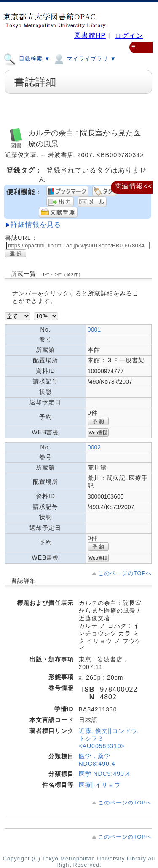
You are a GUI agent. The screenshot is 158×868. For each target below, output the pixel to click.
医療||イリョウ (100, 785)
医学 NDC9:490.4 (104, 774)
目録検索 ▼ (27, 58)
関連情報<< (133, 186)
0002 (94, 447)
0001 (94, 329)
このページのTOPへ (125, 573)
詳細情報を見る (36, 224)
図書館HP (90, 36)
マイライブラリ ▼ (84, 58)
